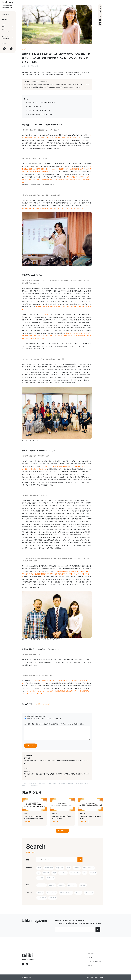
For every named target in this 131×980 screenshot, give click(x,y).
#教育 (39, 868)
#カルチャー (63, 873)
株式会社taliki (31, 960)
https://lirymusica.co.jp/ (42, 704)
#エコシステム (72, 885)
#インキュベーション (66, 893)
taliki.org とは (92, 954)
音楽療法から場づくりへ (34, 106)
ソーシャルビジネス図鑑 (94, 961)
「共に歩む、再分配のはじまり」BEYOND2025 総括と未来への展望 (33, 817)
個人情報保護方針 (26, 977)
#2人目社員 (53, 898)
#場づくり (61, 885)
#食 (39, 873)
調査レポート (28, 822)
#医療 (69, 868)
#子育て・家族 (49, 868)
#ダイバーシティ (75, 873)
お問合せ (90, 965)
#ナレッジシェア (52, 893)
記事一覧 (90, 957)
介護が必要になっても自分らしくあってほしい (40, 114)
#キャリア (93, 873)
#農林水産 (46, 873)
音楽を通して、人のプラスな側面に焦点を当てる (41, 102)
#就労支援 (83, 885)
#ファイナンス (89, 893)
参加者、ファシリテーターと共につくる (38, 110)
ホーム (23, 783)
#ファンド (78, 893)
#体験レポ (40, 893)
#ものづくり (50, 878)
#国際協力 (77, 868)
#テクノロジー (42, 885)
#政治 (85, 873)
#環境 (54, 873)
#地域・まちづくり (88, 868)
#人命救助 (40, 878)
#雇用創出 (52, 885)
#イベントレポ (42, 898)
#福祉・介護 (34, 66)
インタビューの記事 (31, 783)
